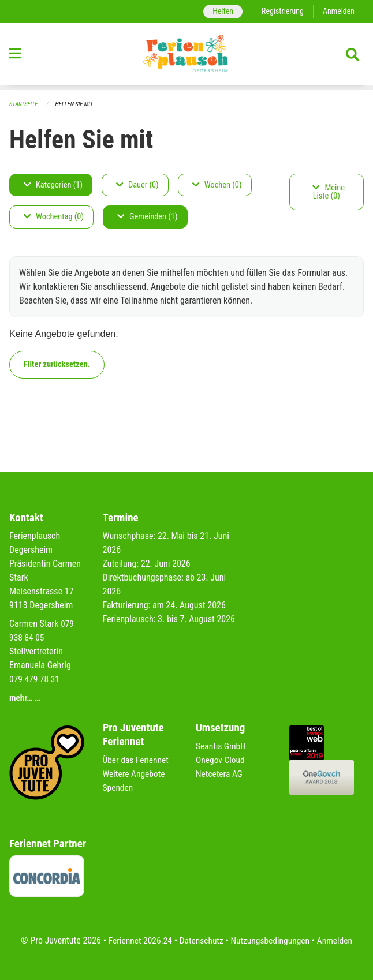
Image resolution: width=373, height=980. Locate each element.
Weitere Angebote (135, 774)
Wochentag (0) (54, 217)
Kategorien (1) (53, 185)
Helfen (220, 11)
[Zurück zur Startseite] (186, 57)
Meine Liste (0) (329, 192)
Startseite (24, 104)
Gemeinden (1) (147, 217)
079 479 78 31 (35, 679)
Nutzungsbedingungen (271, 940)
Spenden (119, 788)
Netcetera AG (220, 774)
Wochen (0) (217, 185)
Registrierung (281, 11)
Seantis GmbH (222, 746)
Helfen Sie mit (77, 104)
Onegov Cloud (221, 760)
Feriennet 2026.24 (137, 940)
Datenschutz (201, 940)
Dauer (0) (137, 185)
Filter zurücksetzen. (57, 364)
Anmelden (338, 11)
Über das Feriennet (137, 760)
